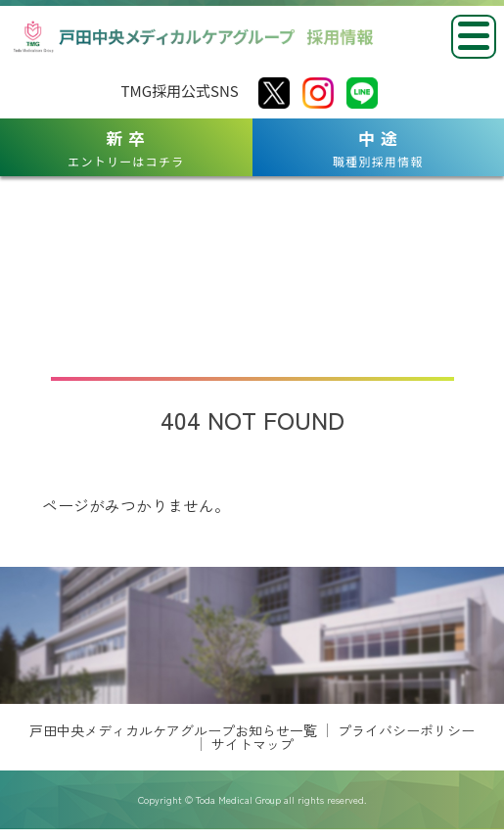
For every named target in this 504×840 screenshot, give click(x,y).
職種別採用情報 (378, 148)
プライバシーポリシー (406, 784)
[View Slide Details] (144, 638)
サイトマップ (252, 798)
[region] (252, 662)
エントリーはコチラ (126, 148)
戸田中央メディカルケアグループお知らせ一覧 (173, 784)
